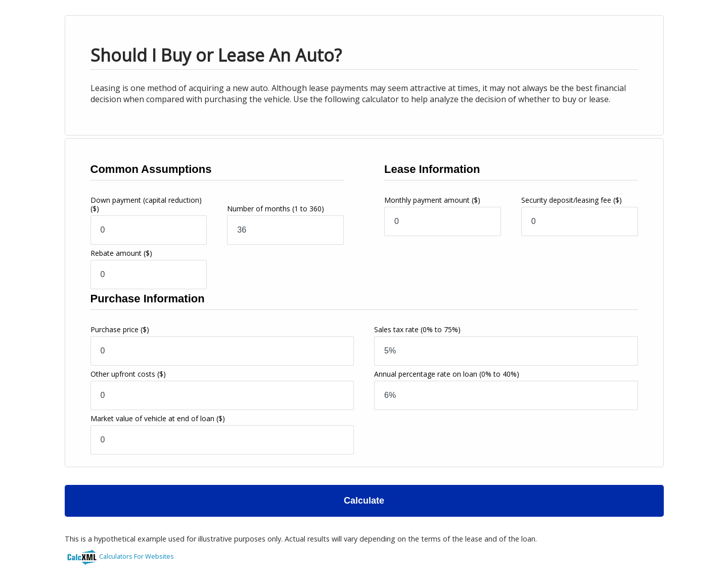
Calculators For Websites (136, 556)
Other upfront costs (128, 374)
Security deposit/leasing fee (572, 200)
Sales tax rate (417, 329)
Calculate (364, 501)
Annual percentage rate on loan (447, 374)
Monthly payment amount (432, 200)
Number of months (276, 209)
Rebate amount (121, 253)
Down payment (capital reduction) (146, 204)
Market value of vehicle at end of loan (158, 418)
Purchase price (120, 329)
